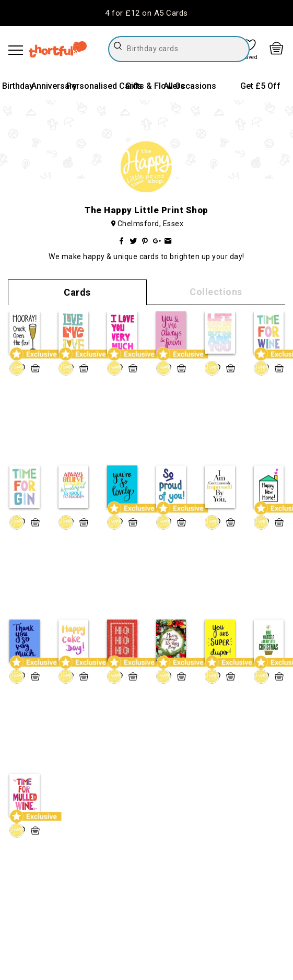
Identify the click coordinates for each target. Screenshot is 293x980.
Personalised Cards (104, 86)
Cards (77, 292)
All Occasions (190, 86)
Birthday (18, 86)
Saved (250, 57)
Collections (216, 292)
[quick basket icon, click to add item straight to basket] (35, 368)
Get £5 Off (260, 86)
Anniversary (54, 86)
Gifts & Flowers (155, 86)
